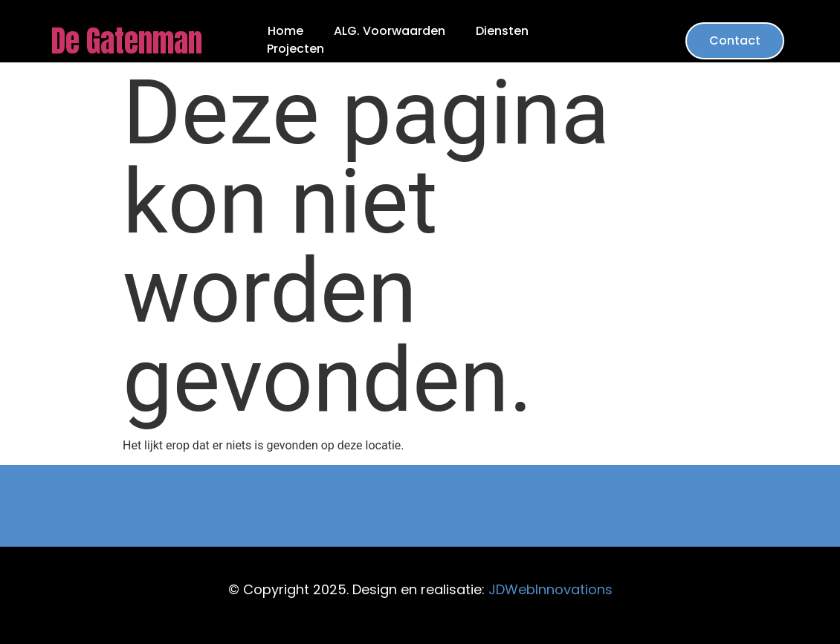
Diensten (502, 31)
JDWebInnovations (550, 589)
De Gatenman (126, 41)
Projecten (295, 49)
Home (285, 31)
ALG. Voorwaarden (390, 31)
